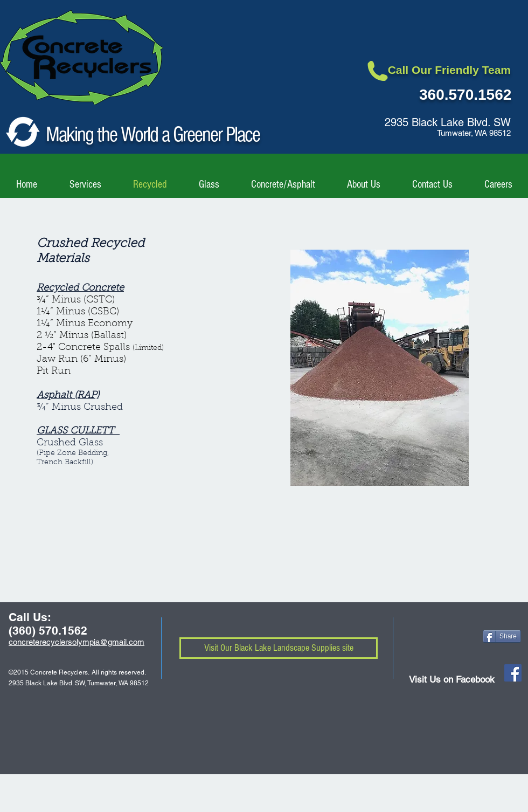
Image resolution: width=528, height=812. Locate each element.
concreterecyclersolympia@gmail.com (77, 642)
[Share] (502, 636)
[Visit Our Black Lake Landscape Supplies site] (279, 648)
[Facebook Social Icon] (513, 673)
